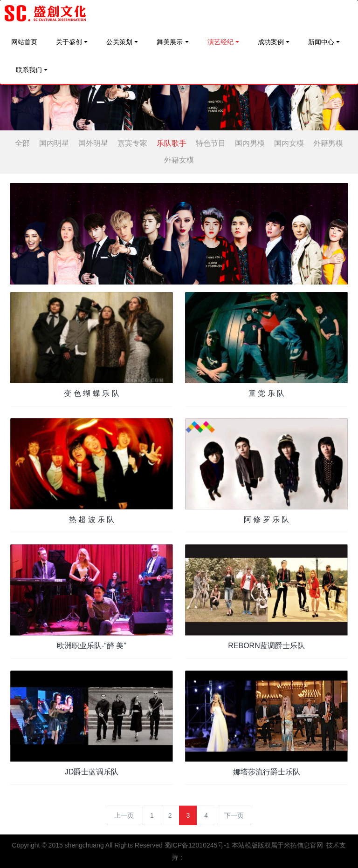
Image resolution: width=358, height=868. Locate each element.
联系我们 (29, 70)
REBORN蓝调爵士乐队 (266, 646)
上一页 (124, 815)
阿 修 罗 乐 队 (267, 519)
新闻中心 (321, 42)
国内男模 (250, 143)
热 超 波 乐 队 (92, 519)
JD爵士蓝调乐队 (92, 772)
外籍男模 (328, 143)
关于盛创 (69, 42)
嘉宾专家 (132, 143)
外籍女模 (179, 160)
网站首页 (24, 42)
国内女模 (289, 143)
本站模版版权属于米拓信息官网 (277, 845)
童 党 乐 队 (266, 393)
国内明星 (54, 143)
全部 (22, 143)
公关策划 (119, 42)
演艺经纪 (220, 42)
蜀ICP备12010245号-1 (197, 845)
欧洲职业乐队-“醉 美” (91, 646)
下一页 (234, 815)
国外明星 (93, 143)
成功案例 (271, 42)
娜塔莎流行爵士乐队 (267, 772)
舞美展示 (170, 42)
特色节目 (211, 143)
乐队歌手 (172, 143)
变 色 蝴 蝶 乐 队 (91, 393)
